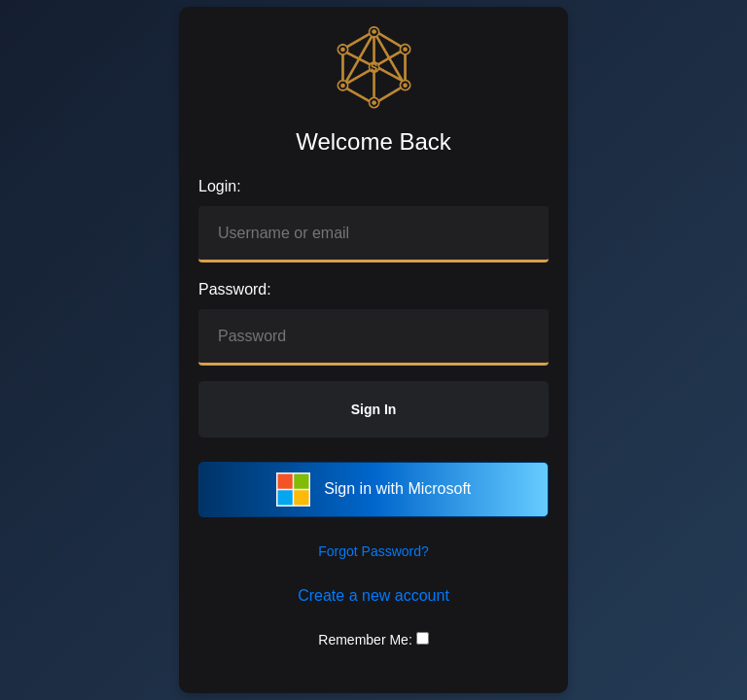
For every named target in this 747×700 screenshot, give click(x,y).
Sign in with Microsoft (374, 490)
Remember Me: (365, 640)
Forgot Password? (373, 551)
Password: (235, 289)
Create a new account (373, 595)
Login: (220, 186)
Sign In (374, 409)
